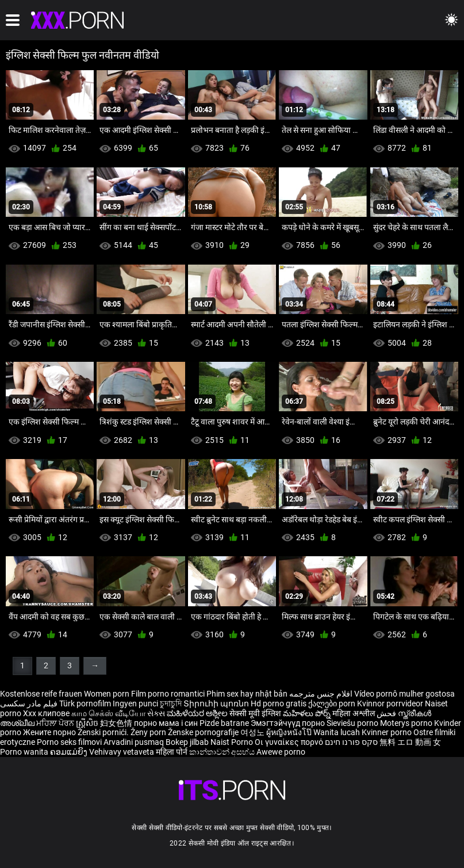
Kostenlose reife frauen (41, 694)
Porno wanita (25, 752)
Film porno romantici (168, 694)
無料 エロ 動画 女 (410, 742)
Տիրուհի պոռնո (217, 703)
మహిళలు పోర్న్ (308, 713)
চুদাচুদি (171, 703)
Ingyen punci (135, 703)
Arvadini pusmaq (135, 742)
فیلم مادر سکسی (29, 703)
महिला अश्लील (354, 713)
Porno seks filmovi (69, 742)
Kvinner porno (388, 732)
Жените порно (50, 732)
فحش (387, 713)
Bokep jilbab (187, 742)
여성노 (253, 732)
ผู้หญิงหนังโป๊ (290, 732)
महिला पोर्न (172, 752)
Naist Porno (233, 742)
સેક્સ (156, 713)
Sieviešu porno (353, 723)
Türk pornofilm (85, 703)
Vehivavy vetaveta (122, 752)
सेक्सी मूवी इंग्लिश (255, 713)
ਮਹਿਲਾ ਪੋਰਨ (56, 723)
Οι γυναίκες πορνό (290, 742)
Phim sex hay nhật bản (247, 694)
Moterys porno (407, 723)
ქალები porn (333, 703)
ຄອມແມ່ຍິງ (70, 752)
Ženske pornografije (204, 732)
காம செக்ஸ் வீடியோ (108, 713)
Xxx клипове (46, 713)
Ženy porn (149, 732)
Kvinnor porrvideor (391, 703)
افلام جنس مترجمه (321, 694)
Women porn (108, 694)
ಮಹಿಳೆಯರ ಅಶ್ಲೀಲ (198, 713)
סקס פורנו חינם (351, 742)
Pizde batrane (224, 723)
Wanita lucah (338, 732)
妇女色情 (117, 723)
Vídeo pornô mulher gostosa (404, 694)
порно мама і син (166, 723)
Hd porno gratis (279, 703)
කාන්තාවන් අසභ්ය (223, 752)
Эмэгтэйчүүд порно (289, 723)
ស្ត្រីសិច (88, 723)
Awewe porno (281, 752)
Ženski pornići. (104, 732)
